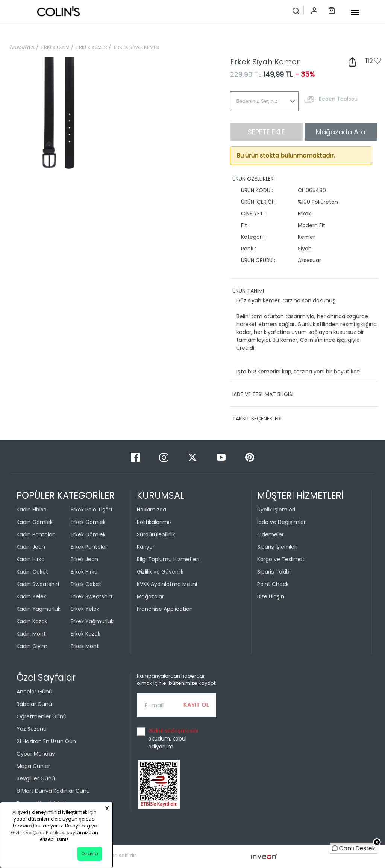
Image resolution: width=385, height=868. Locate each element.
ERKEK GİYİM (55, 47)
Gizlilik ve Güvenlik (160, 572)
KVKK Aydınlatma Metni (167, 584)
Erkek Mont (85, 646)
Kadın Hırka (31, 559)
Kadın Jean (31, 547)
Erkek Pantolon (90, 547)
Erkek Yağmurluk (92, 621)
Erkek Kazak (86, 634)
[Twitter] (193, 457)
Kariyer (146, 547)
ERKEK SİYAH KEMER (137, 47)
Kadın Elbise (32, 510)
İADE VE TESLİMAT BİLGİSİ (263, 394)
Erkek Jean (84, 559)
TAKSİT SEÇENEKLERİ (257, 419)
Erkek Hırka (84, 572)
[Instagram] (165, 457)
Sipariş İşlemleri (277, 547)
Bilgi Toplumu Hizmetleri (168, 559)
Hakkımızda (152, 510)
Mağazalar (150, 596)
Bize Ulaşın (271, 596)
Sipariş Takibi (274, 572)
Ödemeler (271, 534)
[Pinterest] (250, 457)
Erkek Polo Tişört (92, 510)
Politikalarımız (154, 522)
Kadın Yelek (31, 596)
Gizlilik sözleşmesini (173, 731)
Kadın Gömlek (35, 522)
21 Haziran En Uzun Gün (46, 741)
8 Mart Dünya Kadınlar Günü (53, 791)
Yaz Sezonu (32, 729)
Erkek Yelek (85, 609)
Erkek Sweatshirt (92, 596)
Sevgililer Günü (36, 778)
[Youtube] (222, 457)
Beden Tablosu (338, 99)
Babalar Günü (34, 704)
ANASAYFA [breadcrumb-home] (22, 47)
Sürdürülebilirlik (156, 534)
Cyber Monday (36, 754)
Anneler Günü (34, 692)
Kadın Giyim (32, 646)
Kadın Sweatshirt (38, 584)
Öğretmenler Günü (42, 716)
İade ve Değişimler (281, 522)
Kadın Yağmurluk (39, 609)
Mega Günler (33, 766)
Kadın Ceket (32, 572)
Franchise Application (165, 609)
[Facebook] (136, 457)
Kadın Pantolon (36, 534)
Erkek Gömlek (88, 522)
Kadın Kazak (32, 621)
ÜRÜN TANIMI (248, 291)
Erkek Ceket (86, 584)
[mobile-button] (355, 12)
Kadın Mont (31, 634)
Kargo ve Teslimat (281, 559)
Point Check (273, 584)
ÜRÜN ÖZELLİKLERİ (254, 179)
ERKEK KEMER (92, 47)
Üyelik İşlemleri (276, 510)
